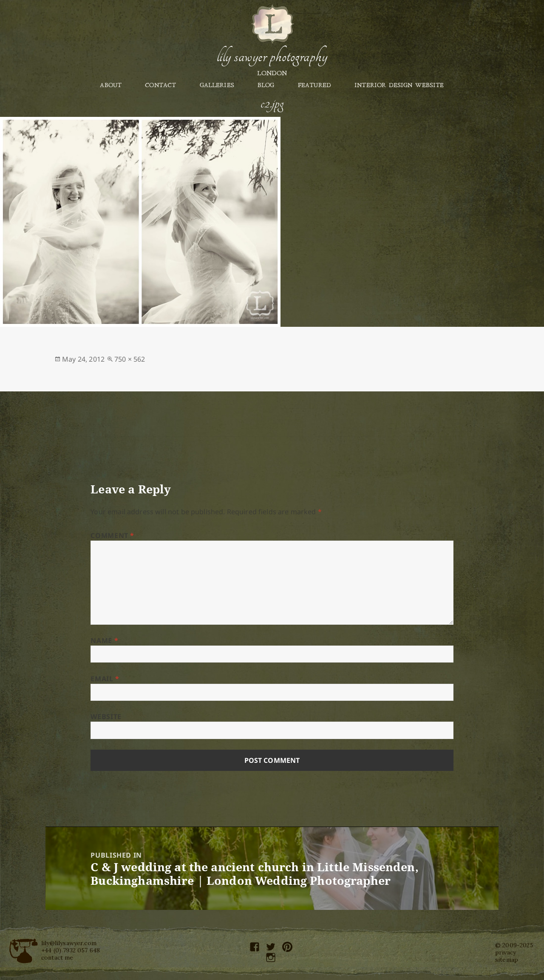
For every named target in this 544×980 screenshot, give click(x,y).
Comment (112, 535)
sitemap (507, 960)
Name (104, 640)
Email (105, 679)
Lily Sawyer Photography (272, 57)
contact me (57, 957)
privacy (506, 952)
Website (106, 717)
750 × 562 (130, 359)
